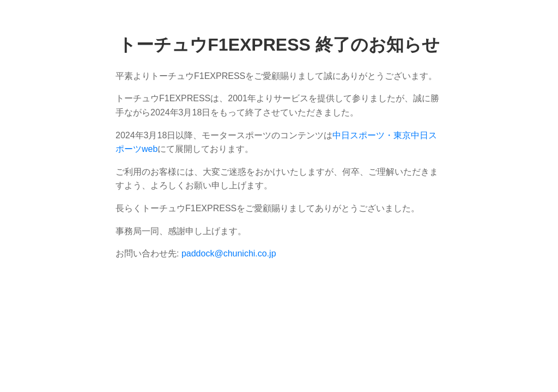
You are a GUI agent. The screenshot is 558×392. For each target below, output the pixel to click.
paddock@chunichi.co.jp (229, 253)
